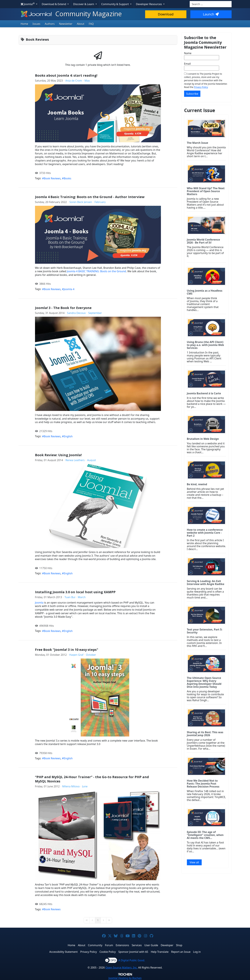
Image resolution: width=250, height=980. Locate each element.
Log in (197, 952)
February (100, 202)
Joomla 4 (69, 289)
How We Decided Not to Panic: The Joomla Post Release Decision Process (203, 784)
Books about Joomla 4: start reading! (66, 75)
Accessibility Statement (63, 952)
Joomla (39, 603)
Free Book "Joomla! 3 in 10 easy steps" (67, 650)
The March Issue (198, 143)
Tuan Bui (70, 597)
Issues (36, 24)
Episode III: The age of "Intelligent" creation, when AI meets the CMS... (205, 835)
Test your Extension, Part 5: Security (205, 631)
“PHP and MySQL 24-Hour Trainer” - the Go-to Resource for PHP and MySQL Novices (92, 779)
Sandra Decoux (76, 313)
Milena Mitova (71, 786)
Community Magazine (71, 14)
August (91, 460)
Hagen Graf (76, 655)
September (95, 313)
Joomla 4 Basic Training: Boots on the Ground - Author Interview (90, 197)
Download (166, 14)
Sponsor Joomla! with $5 (133, 952)
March (82, 597)
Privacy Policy (201, 87)
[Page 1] (98, 920)
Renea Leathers (75, 460)
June (85, 786)
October (91, 655)
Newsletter (66, 24)
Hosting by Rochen (125, 978)
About (81, 24)
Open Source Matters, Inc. (121, 968)
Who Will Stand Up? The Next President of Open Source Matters (206, 191)
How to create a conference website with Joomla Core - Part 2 (205, 533)
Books (67, 178)
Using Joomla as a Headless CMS (205, 292)
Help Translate (160, 952)
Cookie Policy (108, 952)
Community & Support (115, 4)
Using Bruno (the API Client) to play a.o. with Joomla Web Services (205, 345)
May (87, 81)
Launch (211, 14)
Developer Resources (149, 4)
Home (24, 24)
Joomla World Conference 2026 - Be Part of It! (203, 241)
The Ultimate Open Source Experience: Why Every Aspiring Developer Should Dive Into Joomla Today (204, 682)
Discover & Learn (84, 4)
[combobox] (211, 4)
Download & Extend (54, 4)
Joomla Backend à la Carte (204, 393)
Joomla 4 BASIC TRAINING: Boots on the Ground (96, 271)
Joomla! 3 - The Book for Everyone (63, 308)
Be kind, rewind (197, 484)
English (68, 436)
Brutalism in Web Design (203, 439)
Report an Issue (181, 952)
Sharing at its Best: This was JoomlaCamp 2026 (205, 734)
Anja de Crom (74, 81)
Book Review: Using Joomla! (58, 455)
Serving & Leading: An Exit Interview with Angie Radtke (206, 583)
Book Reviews (52, 178)
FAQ (91, 24)
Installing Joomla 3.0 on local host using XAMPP (75, 592)
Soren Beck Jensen (81, 202)
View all (194, 862)
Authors (50, 24)
